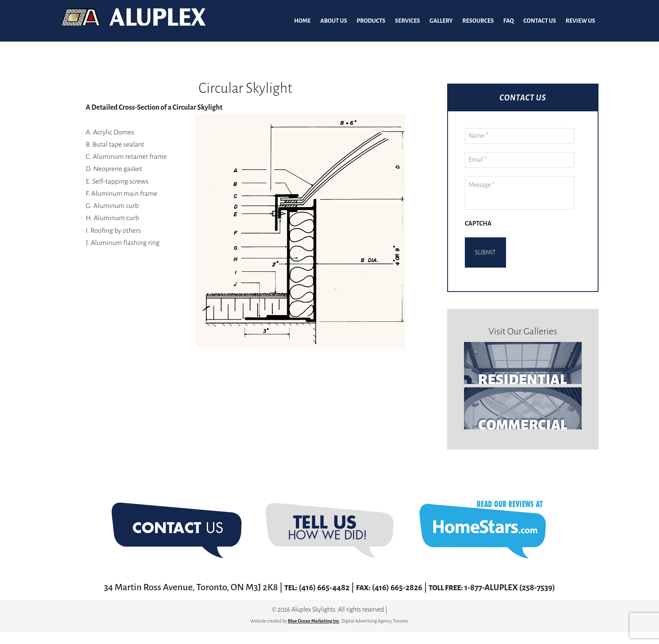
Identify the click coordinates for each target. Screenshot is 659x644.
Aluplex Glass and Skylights (133, 21)
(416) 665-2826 (394, 574)
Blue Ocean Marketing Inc (314, 608)
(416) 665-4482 (314, 574)
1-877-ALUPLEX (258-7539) (517, 574)
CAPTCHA (478, 224)
